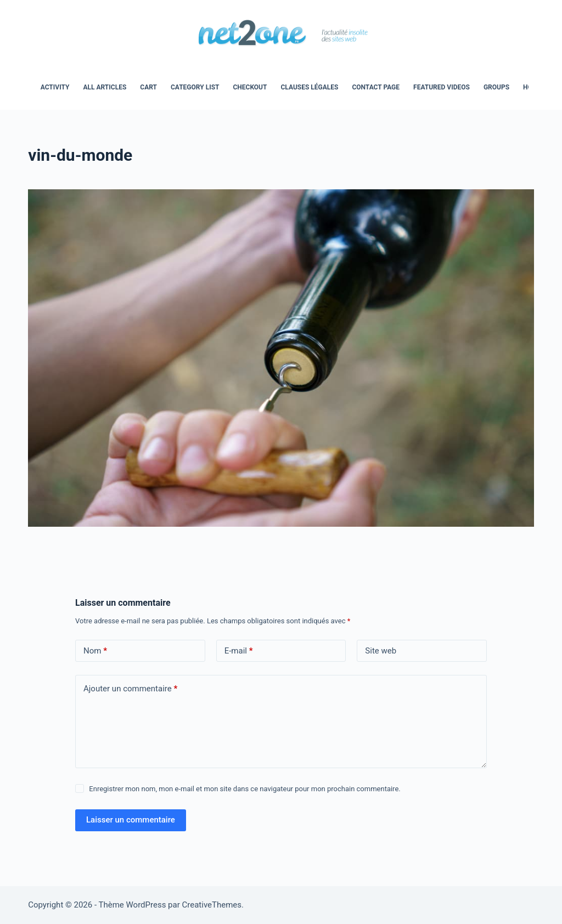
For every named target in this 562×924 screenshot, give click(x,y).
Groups (496, 87)
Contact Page (376, 87)
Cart (148, 87)
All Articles (105, 87)
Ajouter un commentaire (130, 689)
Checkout (250, 87)
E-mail (239, 651)
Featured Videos (442, 87)
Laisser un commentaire (131, 820)
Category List (195, 87)
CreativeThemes (212, 905)
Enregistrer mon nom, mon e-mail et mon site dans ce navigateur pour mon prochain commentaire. (245, 789)
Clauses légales (309, 87)
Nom (95, 651)
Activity (55, 87)
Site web (381, 651)
